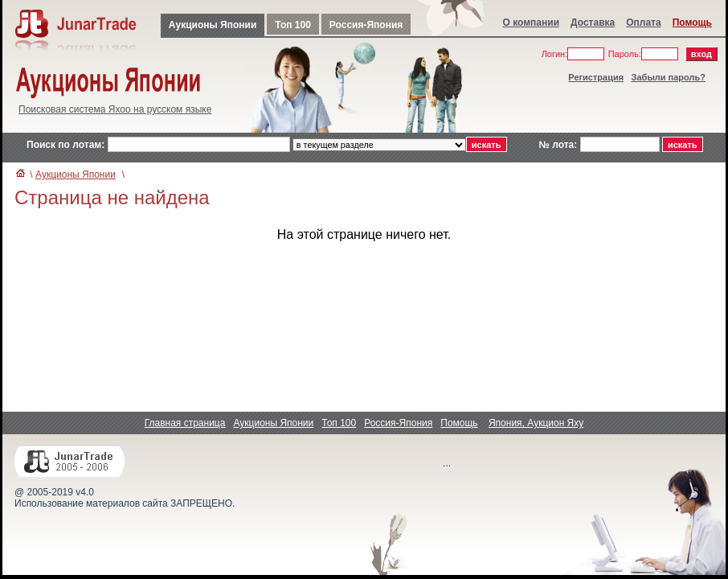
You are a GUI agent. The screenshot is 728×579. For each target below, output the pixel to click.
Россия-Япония (366, 25)
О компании (532, 23)
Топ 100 (293, 25)
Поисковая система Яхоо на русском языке (115, 109)
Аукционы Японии (213, 25)
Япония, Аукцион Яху (536, 423)
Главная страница (185, 423)
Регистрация (596, 77)
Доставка (593, 23)
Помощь (692, 23)
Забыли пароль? (669, 77)
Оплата (643, 23)
